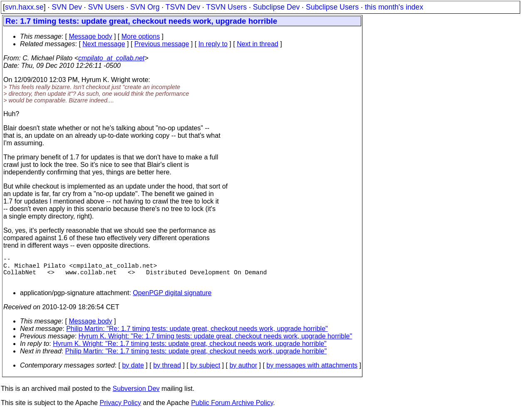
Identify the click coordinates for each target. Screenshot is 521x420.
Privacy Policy (120, 409)
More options (141, 36)
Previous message (162, 44)
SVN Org (145, 7)
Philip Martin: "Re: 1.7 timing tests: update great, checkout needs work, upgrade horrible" (197, 335)
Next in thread (258, 44)
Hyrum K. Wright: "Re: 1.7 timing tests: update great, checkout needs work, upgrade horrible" (216, 343)
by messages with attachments (312, 372)
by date (133, 372)
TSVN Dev (183, 7)
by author (243, 372)
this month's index (394, 7)
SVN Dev (67, 7)
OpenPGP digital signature (172, 299)
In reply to (213, 44)
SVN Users (106, 7)
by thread (167, 372)
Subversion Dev (136, 395)
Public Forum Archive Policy (232, 409)
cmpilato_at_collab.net (111, 58)
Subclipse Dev (276, 7)
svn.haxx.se (24, 7)
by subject (205, 372)
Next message (104, 44)
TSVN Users (226, 7)
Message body (90, 36)
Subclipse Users (332, 7)
